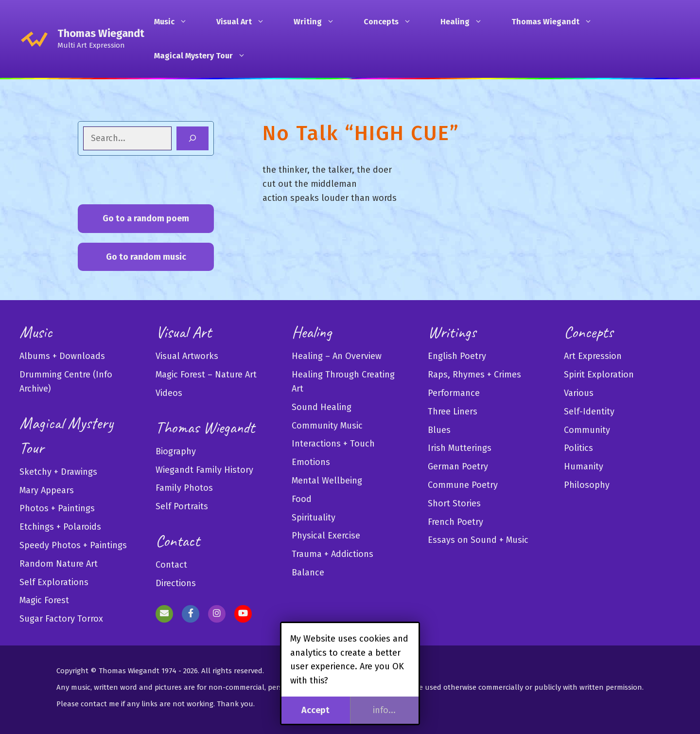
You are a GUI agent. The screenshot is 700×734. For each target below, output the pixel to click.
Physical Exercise (326, 536)
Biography (176, 451)
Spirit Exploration (599, 375)
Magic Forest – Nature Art (206, 375)
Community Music (327, 426)
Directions (176, 583)
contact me (100, 704)
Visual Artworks (187, 356)
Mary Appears (47, 490)
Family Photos (184, 488)
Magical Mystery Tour (205, 56)
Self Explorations (54, 582)
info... (384, 710)
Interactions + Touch (333, 444)
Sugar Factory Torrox (61, 619)
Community (587, 430)
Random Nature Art (59, 564)
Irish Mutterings (460, 448)
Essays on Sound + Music (478, 540)
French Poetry (455, 522)
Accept (315, 710)
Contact (171, 565)
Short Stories (454, 503)
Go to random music (146, 257)
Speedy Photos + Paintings (73, 545)
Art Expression (593, 356)
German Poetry (458, 466)
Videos (169, 393)
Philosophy (587, 485)
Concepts (392, 22)
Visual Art (245, 22)
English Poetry (457, 356)
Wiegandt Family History (204, 470)
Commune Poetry (463, 485)
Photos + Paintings (57, 508)
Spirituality (314, 518)
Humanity (584, 466)
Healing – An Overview (337, 356)
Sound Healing (322, 407)
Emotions (311, 462)
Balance (308, 573)
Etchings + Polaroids (60, 527)
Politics (578, 448)
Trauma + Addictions (332, 554)
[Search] (192, 138)
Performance (454, 393)
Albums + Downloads (62, 356)
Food (302, 499)
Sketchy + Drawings (58, 472)
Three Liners (453, 412)
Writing (319, 22)
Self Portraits (182, 506)
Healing (466, 22)
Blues (439, 430)
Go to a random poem (146, 218)
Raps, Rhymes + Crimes (474, 375)
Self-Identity (589, 412)
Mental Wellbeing (327, 481)
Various (579, 393)
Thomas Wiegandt (101, 33)
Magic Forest (44, 600)
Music (175, 22)
